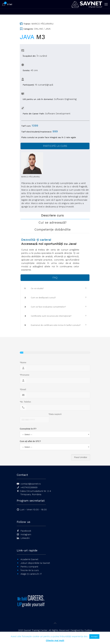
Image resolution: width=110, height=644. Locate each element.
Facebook (26, 531)
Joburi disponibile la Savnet (35, 563)
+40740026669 (29, 487)
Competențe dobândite (53, 229)
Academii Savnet (29, 559)
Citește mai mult (55, 641)
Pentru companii (29, 567)
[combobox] (55, 434)
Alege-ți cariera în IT (31, 574)
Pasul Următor (81, 457)
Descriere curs (52, 215)
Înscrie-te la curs (30, 570)
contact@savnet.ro (31, 484)
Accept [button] (94, 636)
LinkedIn (25, 538)
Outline (88, 630)
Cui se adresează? (53, 222)
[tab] (55, 215)
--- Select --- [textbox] (27, 435)
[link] (55, 288)
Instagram (26, 534)
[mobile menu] (106, 4)
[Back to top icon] (55, 623)
